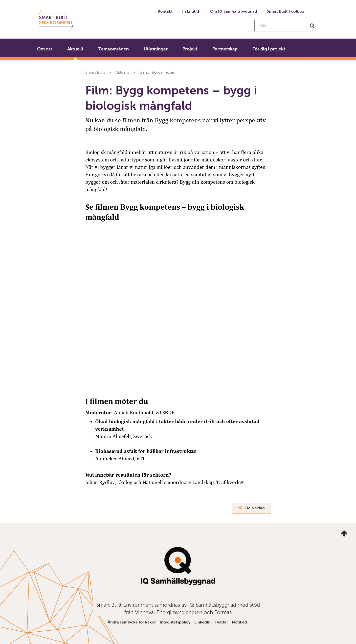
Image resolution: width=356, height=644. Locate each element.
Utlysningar (156, 49)
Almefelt (122, 436)
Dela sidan (252, 508)
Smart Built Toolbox (285, 11)
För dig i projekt (269, 49)
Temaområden (114, 49)
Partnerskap (225, 49)
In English (191, 11)
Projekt (190, 49)
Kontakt (165, 11)
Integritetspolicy (175, 622)
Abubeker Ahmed (115, 459)
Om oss (45, 49)
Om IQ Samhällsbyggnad (234, 11)
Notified (239, 622)
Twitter (221, 622)
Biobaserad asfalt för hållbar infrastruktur (146, 451)
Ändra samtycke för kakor (132, 622)
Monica (104, 436)
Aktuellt (75, 49)
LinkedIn (202, 622)
